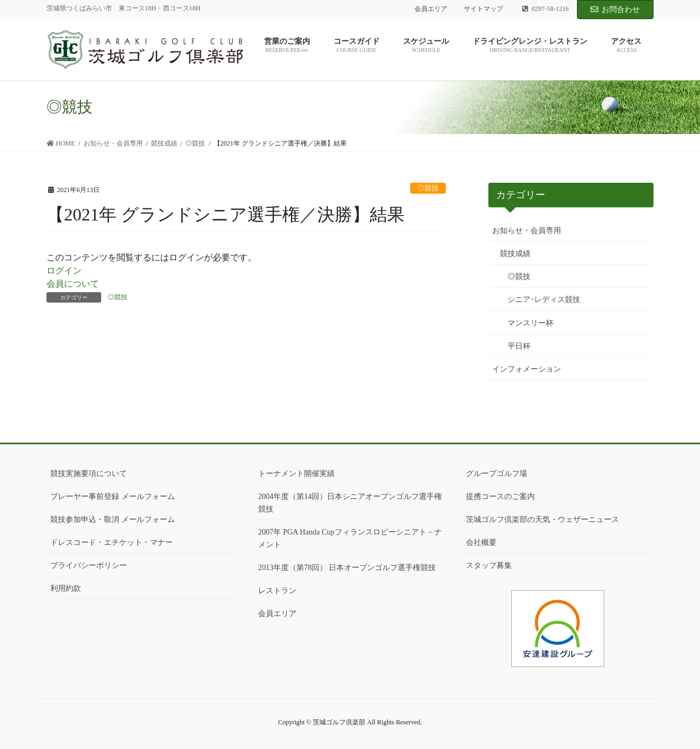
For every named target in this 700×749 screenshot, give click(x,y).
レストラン (277, 591)
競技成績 (515, 254)
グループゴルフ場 (497, 474)
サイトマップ (483, 9)
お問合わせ (615, 10)
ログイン (64, 271)
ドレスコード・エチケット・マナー (112, 542)
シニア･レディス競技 (544, 300)
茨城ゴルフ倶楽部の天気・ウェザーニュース (542, 519)
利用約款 (66, 588)
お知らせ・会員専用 (527, 231)
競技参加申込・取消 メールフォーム (113, 519)
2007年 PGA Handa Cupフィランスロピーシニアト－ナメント (350, 538)
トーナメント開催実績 (296, 474)
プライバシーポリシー (89, 565)
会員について (73, 284)
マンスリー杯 (530, 323)
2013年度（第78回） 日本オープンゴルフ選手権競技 (347, 568)
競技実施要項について (89, 474)
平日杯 (519, 346)
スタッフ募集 (489, 565)
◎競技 (428, 188)
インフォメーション (527, 369)
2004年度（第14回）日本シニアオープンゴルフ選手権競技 (350, 503)
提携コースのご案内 (500, 497)
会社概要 (481, 542)
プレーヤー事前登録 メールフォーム (113, 497)
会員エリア (431, 9)
